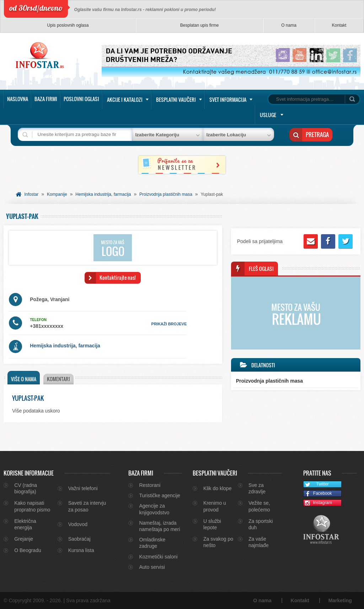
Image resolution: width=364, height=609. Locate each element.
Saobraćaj (79, 539)
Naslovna (18, 99)
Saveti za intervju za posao (87, 506)
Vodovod (78, 524)
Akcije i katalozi (125, 99)
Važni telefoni (83, 488)
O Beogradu (28, 550)
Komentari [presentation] (58, 379)
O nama (289, 25)
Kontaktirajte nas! (118, 277)
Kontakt (339, 25)
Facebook (318, 494)
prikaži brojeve (169, 324)
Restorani (150, 485)
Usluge (268, 115)
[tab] (24, 378)
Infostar (31, 194)
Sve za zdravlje (257, 488)
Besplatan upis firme (200, 25)
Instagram (318, 503)
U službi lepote (212, 524)
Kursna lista (81, 550)
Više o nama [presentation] (24, 379)
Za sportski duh (261, 524)
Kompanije (57, 194)
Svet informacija (228, 99)
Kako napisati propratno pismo (32, 506)
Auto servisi (152, 567)
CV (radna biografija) (26, 488)
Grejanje (24, 539)
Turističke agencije (159, 495)
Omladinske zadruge (152, 543)
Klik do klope (217, 488)
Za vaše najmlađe (259, 542)
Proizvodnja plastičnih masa (166, 194)
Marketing (340, 600)
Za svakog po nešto (218, 542)
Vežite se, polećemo (259, 506)
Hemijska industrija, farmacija (103, 194)
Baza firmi (46, 99)
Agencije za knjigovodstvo (154, 509)
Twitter (316, 485)
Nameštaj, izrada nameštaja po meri (159, 526)
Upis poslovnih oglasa (68, 25)
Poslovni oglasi (81, 99)
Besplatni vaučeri (176, 99)
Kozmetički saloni (158, 557)
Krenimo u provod (215, 506)
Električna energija (25, 524)
